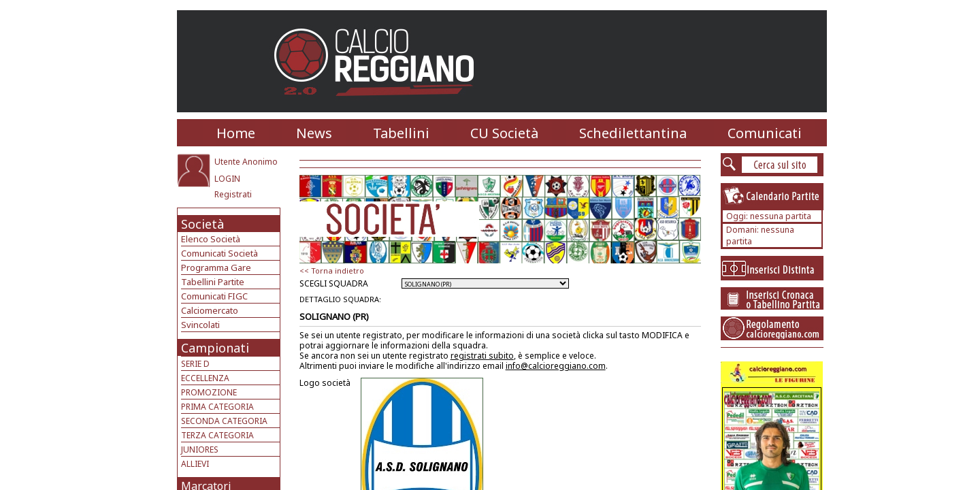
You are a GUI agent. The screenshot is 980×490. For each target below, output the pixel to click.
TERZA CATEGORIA (217, 435)
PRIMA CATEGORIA (217, 407)
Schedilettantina (633, 133)
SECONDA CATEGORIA (224, 421)
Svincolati (200, 325)
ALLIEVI (195, 464)
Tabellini (401, 133)
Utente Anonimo (246, 162)
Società (202, 224)
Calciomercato (210, 310)
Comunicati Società (219, 253)
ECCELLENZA (205, 378)
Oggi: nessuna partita (769, 216)
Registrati (233, 194)
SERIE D (195, 364)
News (314, 133)
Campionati (215, 348)
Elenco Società (211, 239)
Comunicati (765, 133)
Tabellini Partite (213, 282)
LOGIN (227, 179)
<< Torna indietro (332, 271)
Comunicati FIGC (214, 296)
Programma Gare (216, 267)
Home (236, 133)
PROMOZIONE (209, 392)
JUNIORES (200, 450)
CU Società (504, 133)
